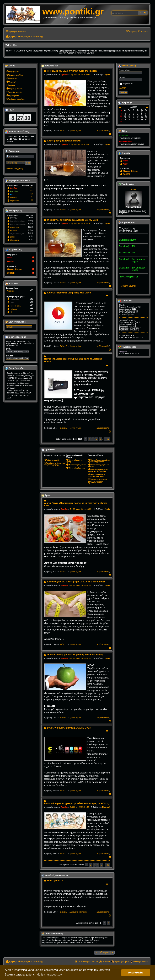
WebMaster (15, 240)
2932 (31, 188)
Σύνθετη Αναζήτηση (14, 169)
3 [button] (93, 439)
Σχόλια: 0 (64, 131)
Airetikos (13, 198)
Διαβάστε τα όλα (103, 131)
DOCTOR (11, 273)
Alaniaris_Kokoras (15, 269)
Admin (10, 258)
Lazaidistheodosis (18, 221)
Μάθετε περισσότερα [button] (49, 975)
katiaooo (14, 309)
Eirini (134, 190)
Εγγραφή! (123, 88)
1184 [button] (107, 439)
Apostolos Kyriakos (18, 224)
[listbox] (19, 327)
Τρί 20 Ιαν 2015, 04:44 (79, 807)
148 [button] (107, 865)
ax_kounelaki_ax (17, 234)
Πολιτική (106, 807)
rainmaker (15, 300)
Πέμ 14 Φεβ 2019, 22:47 (80, 144)
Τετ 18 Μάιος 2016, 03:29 (81, 509)
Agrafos (64, 75)
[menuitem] (143, 31)
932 (32, 191)
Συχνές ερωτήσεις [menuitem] (122, 962)
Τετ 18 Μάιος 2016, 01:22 (81, 658)
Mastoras (14, 231)
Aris (12, 194)
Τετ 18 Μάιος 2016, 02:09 (81, 585)
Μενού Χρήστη (127, 66)
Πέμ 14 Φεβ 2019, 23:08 (80, 75)
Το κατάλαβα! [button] (136, 973)
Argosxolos (14, 201)
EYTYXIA (14, 218)
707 (32, 197)
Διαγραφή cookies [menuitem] (141, 962)
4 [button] (97, 439)
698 (32, 200)
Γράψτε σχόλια (75, 131)
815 (32, 194)
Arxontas (14, 191)
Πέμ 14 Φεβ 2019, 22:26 (80, 223)
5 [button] (100, 439)
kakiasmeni (14, 228)
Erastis (13, 237)
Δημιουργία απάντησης (78, 912)
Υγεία (108, 75)
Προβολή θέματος (128, 286)
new (12, 303)
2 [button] (89, 439)
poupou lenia (16, 306)
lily (12, 312)
